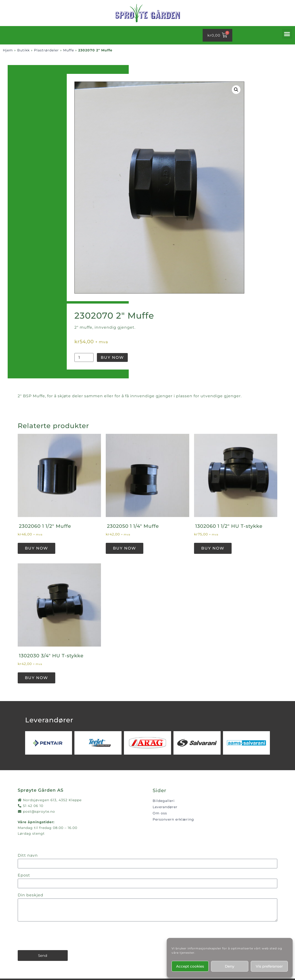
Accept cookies (190, 966)
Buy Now (112, 357)
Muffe (69, 50)
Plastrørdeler (46, 50)
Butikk (23, 50)
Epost (24, 875)
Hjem (8, 50)
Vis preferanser (269, 966)
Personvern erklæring (173, 819)
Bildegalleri (164, 801)
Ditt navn (28, 856)
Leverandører (165, 807)
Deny (230, 966)
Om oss (160, 813)
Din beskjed (31, 895)
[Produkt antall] (84, 357)
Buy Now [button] (36, 548)
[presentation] (54, 936)
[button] (287, 34)
